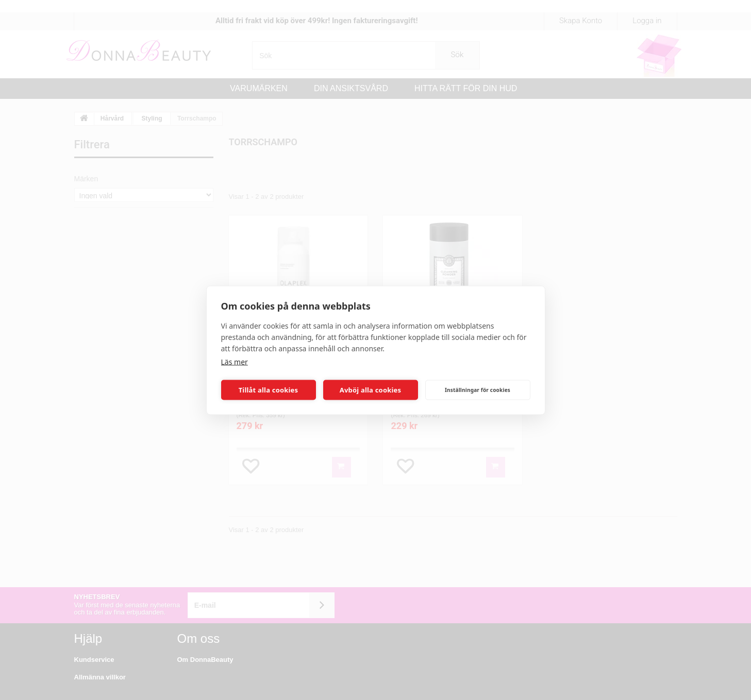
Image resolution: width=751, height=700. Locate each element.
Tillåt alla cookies (269, 390)
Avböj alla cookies (371, 390)
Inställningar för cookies (478, 390)
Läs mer (235, 361)
